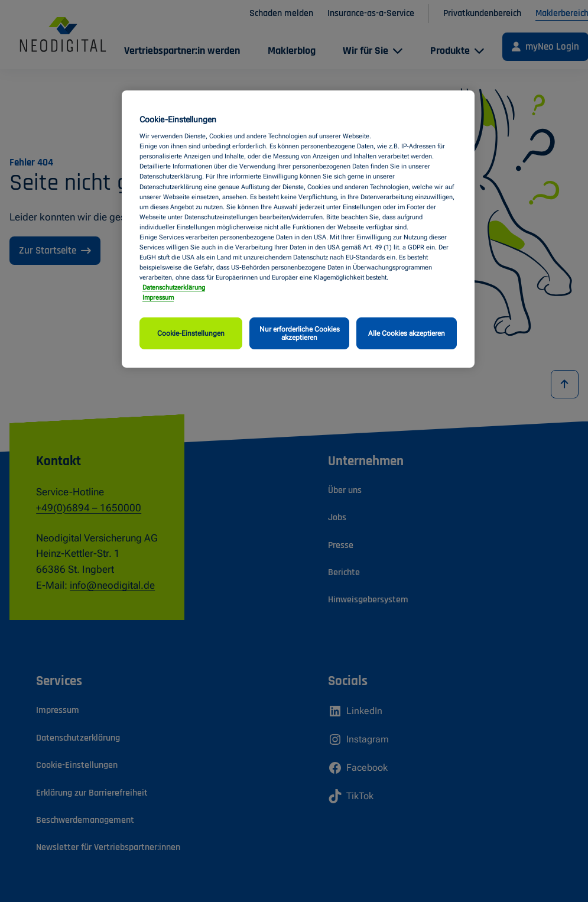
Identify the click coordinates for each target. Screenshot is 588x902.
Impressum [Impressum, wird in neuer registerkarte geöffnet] (158, 297)
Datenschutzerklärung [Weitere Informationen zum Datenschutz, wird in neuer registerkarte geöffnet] (174, 287)
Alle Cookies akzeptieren (407, 333)
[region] (298, 229)
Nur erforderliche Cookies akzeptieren (300, 333)
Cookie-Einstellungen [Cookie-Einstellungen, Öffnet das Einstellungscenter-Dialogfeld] (191, 333)
